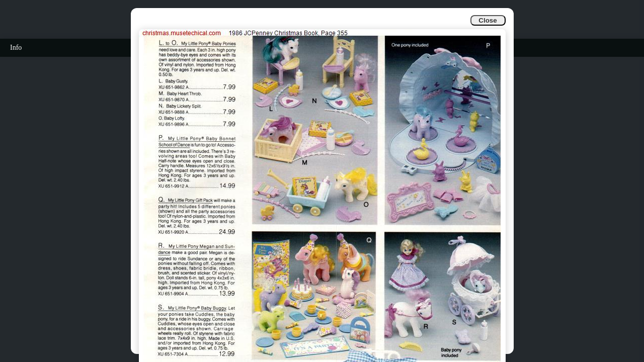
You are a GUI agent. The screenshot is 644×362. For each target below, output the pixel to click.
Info (16, 48)
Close (488, 20)
